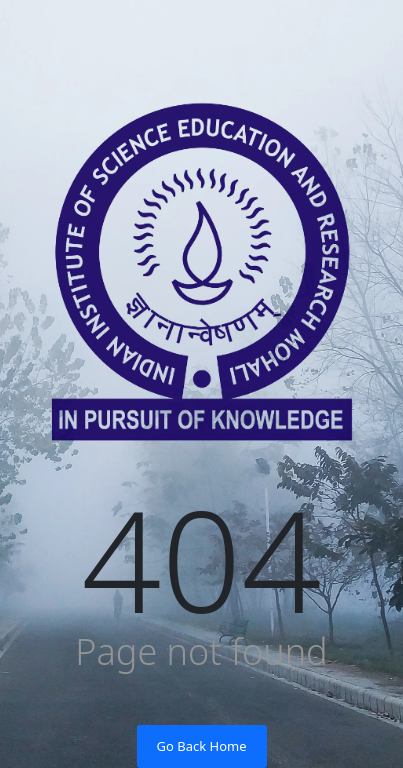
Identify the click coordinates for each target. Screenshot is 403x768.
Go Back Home (202, 746)
